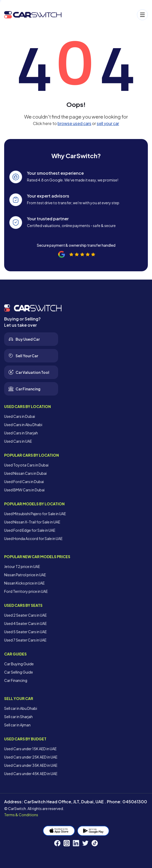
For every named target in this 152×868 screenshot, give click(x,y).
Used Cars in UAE (18, 441)
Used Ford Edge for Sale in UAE (30, 530)
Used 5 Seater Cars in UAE (25, 632)
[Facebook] (57, 843)
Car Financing (16, 680)
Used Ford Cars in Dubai (24, 482)
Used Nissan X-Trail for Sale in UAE (32, 522)
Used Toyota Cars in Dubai (26, 465)
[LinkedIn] (76, 843)
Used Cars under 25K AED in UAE (31, 757)
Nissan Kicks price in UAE (24, 583)
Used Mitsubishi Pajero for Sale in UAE (35, 514)
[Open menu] (107, 15)
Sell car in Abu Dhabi (21, 708)
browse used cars (74, 123)
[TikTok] (95, 843)
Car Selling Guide (19, 672)
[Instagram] (67, 843)
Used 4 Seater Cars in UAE (25, 623)
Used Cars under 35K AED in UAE (31, 765)
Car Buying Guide (19, 664)
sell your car (108, 123)
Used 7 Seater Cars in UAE (25, 640)
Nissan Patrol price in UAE (25, 575)
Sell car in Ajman (17, 725)
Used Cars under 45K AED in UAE (31, 774)
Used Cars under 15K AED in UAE (30, 749)
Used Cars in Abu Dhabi (23, 425)
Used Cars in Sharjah (21, 433)
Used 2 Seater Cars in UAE (25, 615)
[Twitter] (85, 843)
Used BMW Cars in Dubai (24, 490)
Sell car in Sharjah (18, 717)
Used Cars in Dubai (20, 416)
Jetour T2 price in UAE (22, 566)
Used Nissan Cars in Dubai (25, 473)
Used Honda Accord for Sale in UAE (33, 538)
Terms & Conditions (21, 815)
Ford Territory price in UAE (26, 591)
